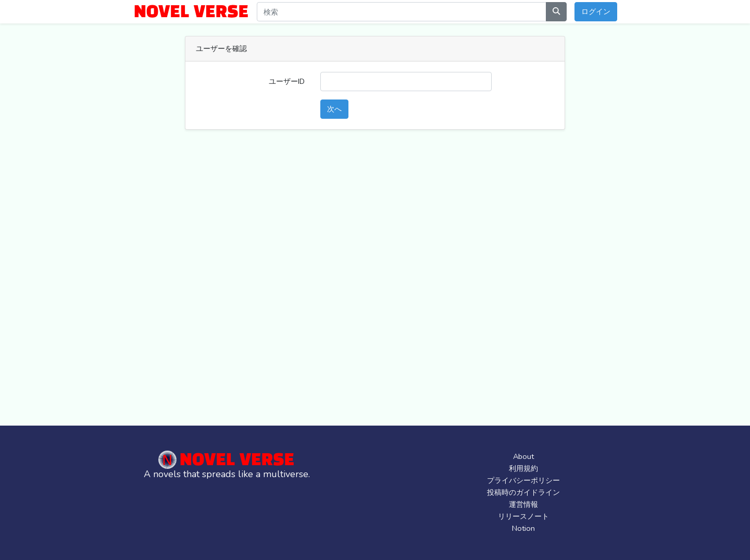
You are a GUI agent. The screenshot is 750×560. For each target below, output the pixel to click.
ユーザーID (287, 81)
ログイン (596, 11)
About (523, 456)
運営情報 (523, 504)
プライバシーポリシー (523, 480)
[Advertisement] (383, 284)
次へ (334, 109)
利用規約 (523, 468)
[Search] (402, 12)
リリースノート (523, 516)
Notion (523, 528)
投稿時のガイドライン (523, 492)
